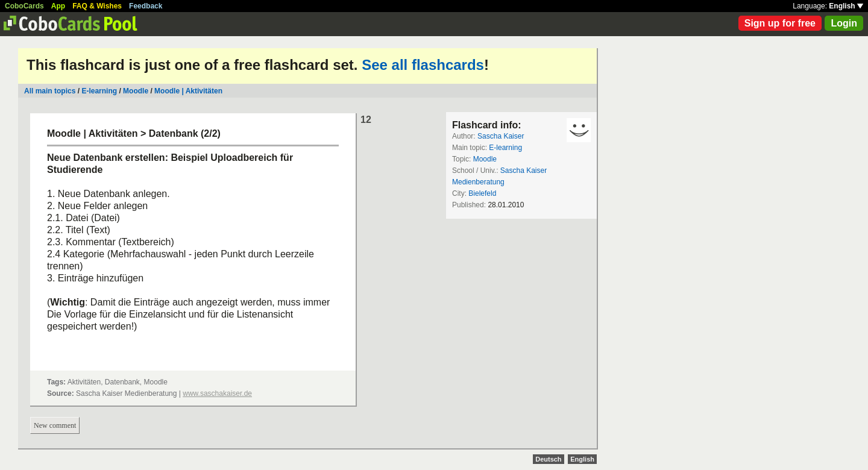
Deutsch (548, 459)
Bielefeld (482, 193)
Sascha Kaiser (501, 136)
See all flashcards (423, 65)
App (58, 6)
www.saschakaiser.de (217, 393)
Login (844, 23)
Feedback (146, 6)
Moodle (136, 91)
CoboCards (24, 6)
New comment (55, 425)
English (846, 6)
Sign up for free (780, 23)
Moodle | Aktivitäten (188, 91)
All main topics (50, 91)
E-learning (99, 91)
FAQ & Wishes (97, 6)
